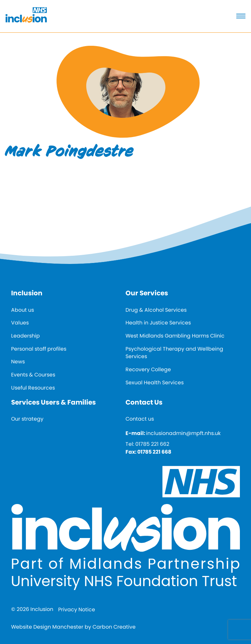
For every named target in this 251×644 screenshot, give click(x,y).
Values (20, 323)
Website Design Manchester (47, 627)
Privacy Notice (77, 609)
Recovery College (148, 369)
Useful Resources (33, 388)
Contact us (140, 419)
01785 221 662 (152, 444)
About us (23, 310)
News (18, 362)
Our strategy (27, 419)
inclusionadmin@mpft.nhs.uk (183, 433)
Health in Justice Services (158, 323)
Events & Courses (33, 375)
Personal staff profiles (39, 349)
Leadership (25, 336)
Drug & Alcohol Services (156, 310)
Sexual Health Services (155, 383)
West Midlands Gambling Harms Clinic (175, 336)
